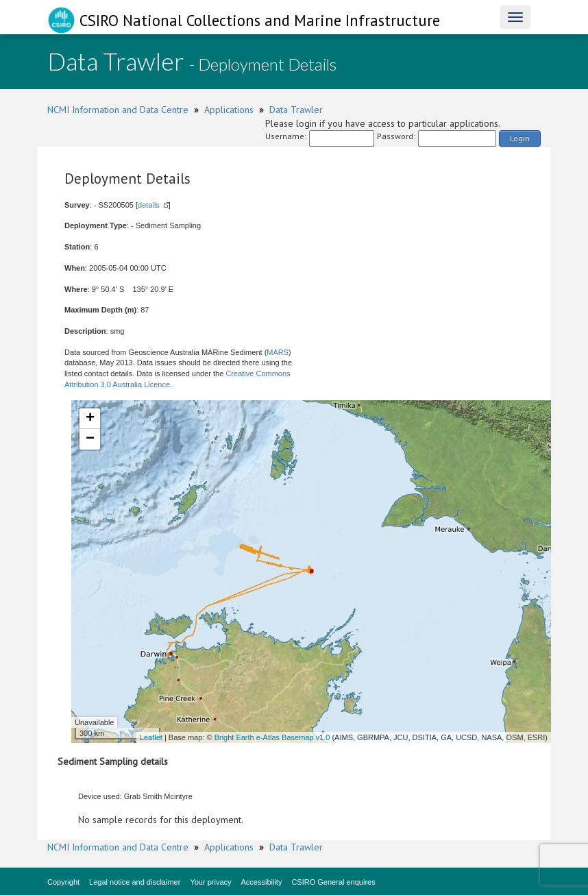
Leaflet (151, 737)
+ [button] (90, 419)
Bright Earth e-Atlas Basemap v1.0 (272, 737)
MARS (278, 352)
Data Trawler (296, 110)
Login (520, 138)
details (149, 205)
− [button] (90, 439)
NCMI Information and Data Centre (118, 110)
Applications (229, 110)
